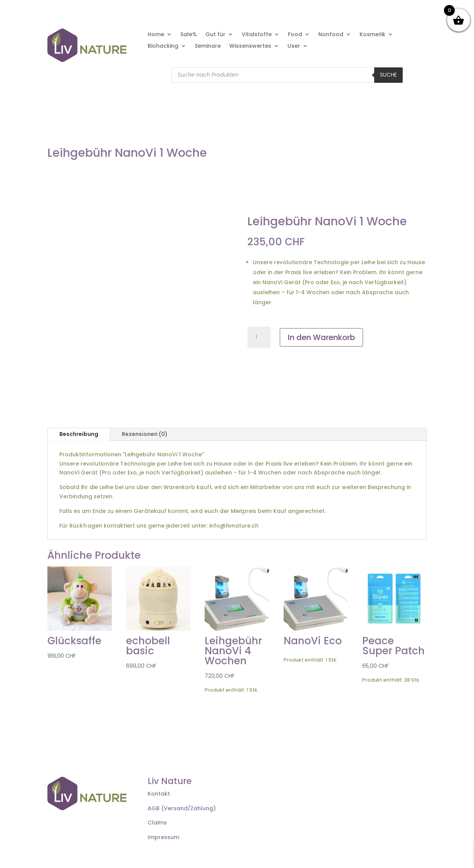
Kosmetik (372, 35)
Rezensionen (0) (145, 434)
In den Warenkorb (321, 337)
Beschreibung (79, 434)
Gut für (215, 35)
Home (156, 35)
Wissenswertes (250, 46)
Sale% (189, 35)
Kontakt (159, 794)
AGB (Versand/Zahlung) (182, 808)
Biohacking (163, 46)
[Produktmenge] (259, 337)
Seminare (208, 46)
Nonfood (331, 35)
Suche (388, 75)
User (294, 46)
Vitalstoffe (257, 35)
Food (295, 35)
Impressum (163, 837)
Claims (157, 823)
